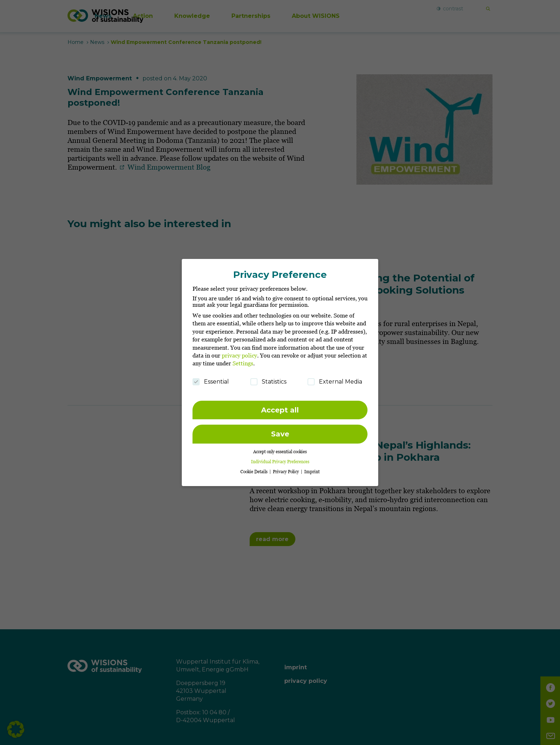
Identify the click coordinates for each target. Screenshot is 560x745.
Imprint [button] (312, 469)
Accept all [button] (280, 407)
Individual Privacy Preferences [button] (280, 459)
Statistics (268, 379)
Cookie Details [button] (254, 469)
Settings (243, 361)
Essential (211, 379)
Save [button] (280, 432)
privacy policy (239, 353)
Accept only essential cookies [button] (280, 449)
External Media (335, 379)
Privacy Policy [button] (286, 469)
